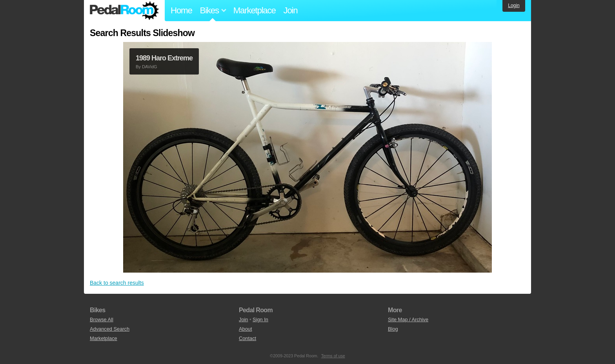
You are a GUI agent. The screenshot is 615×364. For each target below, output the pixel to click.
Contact (247, 338)
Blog (393, 329)
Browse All (102, 319)
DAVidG (150, 67)
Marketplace (255, 10)
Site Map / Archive (408, 319)
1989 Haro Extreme (164, 58)
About (245, 329)
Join (291, 10)
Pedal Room (124, 11)
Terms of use (333, 356)
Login (514, 5)
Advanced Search (110, 329)
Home (181, 10)
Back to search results (117, 283)
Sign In (260, 319)
